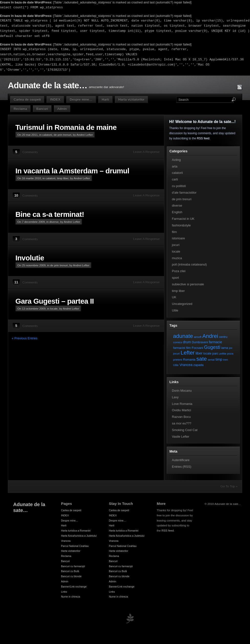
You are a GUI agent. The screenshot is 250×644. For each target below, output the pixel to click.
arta (175, 166)
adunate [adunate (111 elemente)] (183, 336)
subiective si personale (188, 284)
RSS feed (203, 138)
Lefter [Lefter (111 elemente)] (188, 353)
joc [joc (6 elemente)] (231, 348)
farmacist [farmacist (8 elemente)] (179, 348)
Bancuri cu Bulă (70, 571)
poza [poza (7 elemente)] (230, 353)
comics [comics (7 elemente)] (178, 342)
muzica (177, 258)
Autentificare (181, 460)
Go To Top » (229, 486)
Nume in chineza (71, 597)
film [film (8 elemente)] (188, 348)
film (174, 232)
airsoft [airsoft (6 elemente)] (198, 337)
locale (54, 308)
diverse (54, 222)
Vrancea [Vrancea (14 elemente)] (186, 365)
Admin (62, 109)
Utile (175, 310)
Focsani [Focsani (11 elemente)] (197, 348)
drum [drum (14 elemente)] (187, 342)
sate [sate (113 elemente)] (202, 359)
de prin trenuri (62, 135)
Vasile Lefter (181, 437)
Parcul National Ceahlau (75, 546)
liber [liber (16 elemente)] (199, 353)
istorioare (178, 238)
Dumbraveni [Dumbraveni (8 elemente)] (200, 342)
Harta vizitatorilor (131, 99)
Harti (105, 99)
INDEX (55, 99)
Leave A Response (146, 152)
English (177, 212)
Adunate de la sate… (47, 85)
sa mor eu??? (182, 423)
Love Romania (182, 404)
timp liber (63, 178)
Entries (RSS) (182, 467)
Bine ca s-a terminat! (50, 214)
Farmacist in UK (183, 219)
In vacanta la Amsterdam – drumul (72, 171)
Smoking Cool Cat (185, 430)
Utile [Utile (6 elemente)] (176, 365)
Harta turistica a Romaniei (76, 531)
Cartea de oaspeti (27, 99)
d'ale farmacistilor (184, 193)
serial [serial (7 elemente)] (211, 360)
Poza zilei (179, 271)
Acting (176, 160)
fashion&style (181, 225)
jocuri (176, 245)
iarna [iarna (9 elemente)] (225, 348)
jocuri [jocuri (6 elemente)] (176, 354)
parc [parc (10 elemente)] (215, 353)
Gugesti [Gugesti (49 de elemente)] (212, 347)
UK (174, 297)
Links (64, 592)
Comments (30, 152)
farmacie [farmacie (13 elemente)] (215, 342)
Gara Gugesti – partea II (55, 301)
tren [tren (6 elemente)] (226, 360)
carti (175, 179)
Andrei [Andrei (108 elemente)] (210, 336)
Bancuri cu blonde (71, 576)
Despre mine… (81, 99)
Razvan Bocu (181, 417)
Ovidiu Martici (182, 410)
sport (175, 278)
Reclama (20, 109)
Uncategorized (182, 304)
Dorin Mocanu (182, 391)
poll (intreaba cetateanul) (189, 264)
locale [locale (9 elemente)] (207, 353)
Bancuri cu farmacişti (73, 566)
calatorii (47, 135)
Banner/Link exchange (74, 587)
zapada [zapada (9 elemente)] (198, 365)
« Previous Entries (25, 338)
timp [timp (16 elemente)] (219, 359)
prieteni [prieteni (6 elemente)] (178, 360)
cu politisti (179, 186)
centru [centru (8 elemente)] (223, 337)
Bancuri (42, 109)
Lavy (175, 397)
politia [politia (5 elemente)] (223, 354)
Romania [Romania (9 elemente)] (189, 360)
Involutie (30, 258)
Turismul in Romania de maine (66, 127)
